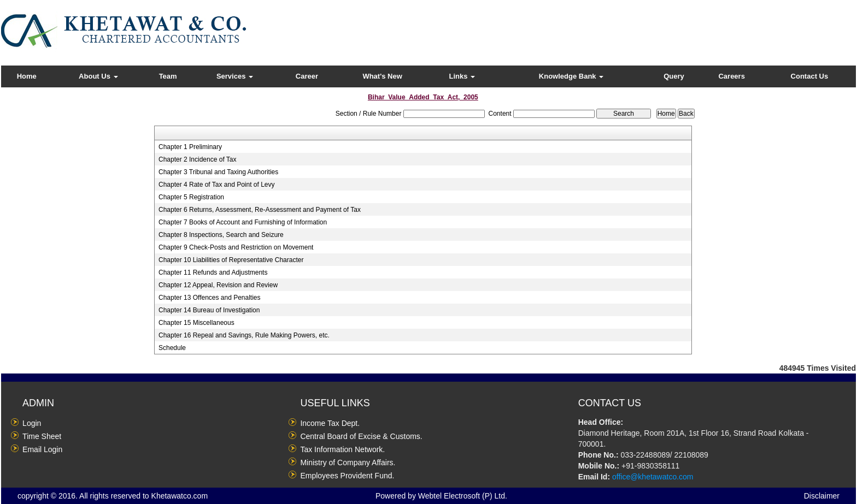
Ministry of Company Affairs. (348, 463)
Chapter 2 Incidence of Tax (198, 159)
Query (674, 76)
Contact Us (810, 76)
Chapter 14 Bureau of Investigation (209, 310)
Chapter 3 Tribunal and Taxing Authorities (218, 172)
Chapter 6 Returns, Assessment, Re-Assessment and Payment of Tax (260, 210)
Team (168, 76)
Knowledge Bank (571, 76)
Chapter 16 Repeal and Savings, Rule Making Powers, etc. (244, 335)
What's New (382, 76)
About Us (98, 76)
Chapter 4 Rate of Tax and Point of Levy (217, 185)
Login (32, 423)
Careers (731, 76)
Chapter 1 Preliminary (190, 147)
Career (307, 76)
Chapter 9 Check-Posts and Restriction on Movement (236, 247)
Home (27, 76)
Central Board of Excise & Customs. (361, 436)
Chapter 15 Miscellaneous (196, 323)
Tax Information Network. (342, 449)
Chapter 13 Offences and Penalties (210, 298)
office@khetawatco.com (653, 477)
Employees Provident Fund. (347, 476)
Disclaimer (822, 496)
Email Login (42, 449)
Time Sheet (42, 436)
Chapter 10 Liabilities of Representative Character (231, 260)
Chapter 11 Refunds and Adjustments (213, 272)
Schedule (172, 348)
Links (462, 76)
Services (235, 76)
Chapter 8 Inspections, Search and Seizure (221, 235)
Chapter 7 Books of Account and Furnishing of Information (243, 222)
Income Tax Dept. (330, 423)
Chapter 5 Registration (191, 197)
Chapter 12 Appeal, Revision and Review (218, 285)
